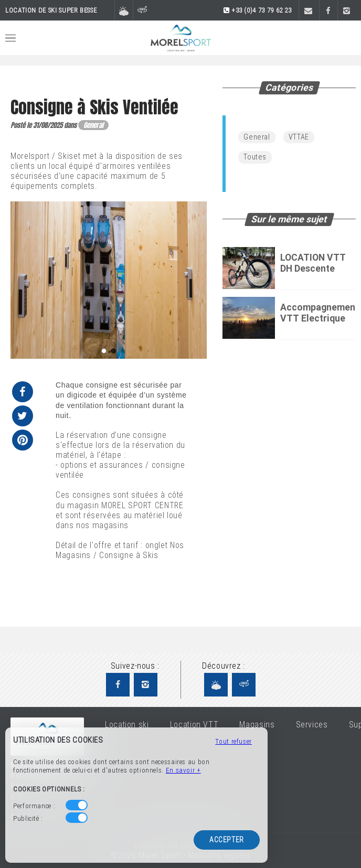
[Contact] (308, 11)
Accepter (227, 840)
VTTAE (299, 137)
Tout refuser (233, 741)
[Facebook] (328, 11)
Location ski (127, 725)
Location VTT (194, 725)
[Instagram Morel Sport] (146, 685)
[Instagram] (347, 11)
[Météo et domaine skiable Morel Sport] (216, 685)
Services (312, 725)
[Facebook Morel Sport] (118, 685)
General (257, 137)
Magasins (257, 725)
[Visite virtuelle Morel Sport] (244, 685)
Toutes (255, 157)
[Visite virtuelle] (142, 11)
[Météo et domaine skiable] (124, 11)
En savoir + (183, 770)
